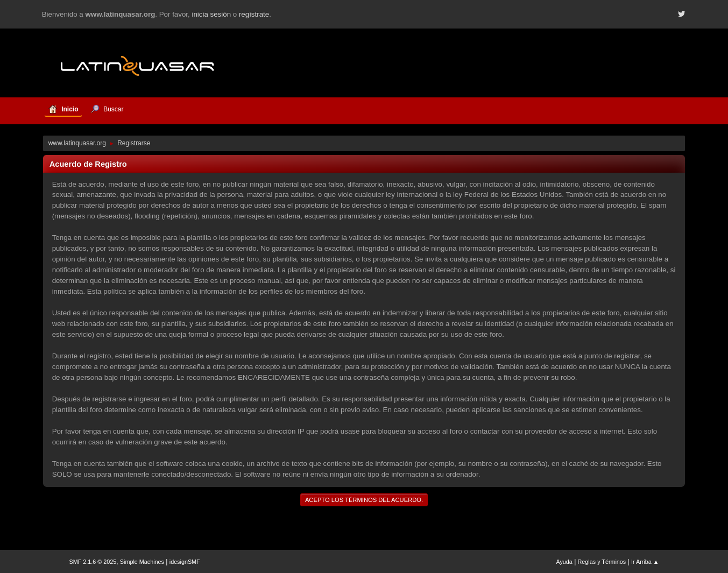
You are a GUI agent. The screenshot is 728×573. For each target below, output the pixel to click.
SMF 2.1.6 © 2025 (93, 562)
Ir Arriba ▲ (645, 562)
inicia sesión (211, 14)
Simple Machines (142, 562)
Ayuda (564, 562)
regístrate (254, 14)
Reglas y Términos (602, 562)
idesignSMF (185, 562)
